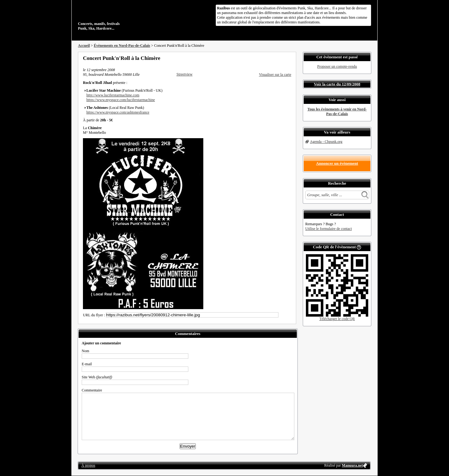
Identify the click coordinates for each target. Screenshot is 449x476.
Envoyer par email (281, 58)
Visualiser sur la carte (275, 75)
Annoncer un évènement (337, 163)
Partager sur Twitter (272, 58)
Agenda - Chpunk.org (326, 142)
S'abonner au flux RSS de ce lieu (289, 58)
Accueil (84, 46)
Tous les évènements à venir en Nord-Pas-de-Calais (337, 112)
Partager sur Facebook (264, 58)
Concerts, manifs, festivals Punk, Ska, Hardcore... (118, 17)
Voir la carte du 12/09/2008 (337, 84)
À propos (88, 465)
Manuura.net (352, 465)
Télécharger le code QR (337, 319)
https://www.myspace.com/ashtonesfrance (118, 112)
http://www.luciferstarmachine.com (113, 95)
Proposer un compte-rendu (337, 66)
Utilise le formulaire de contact (328, 229)
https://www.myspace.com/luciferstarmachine (121, 100)
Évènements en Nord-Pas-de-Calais (122, 46)
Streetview (184, 74)
